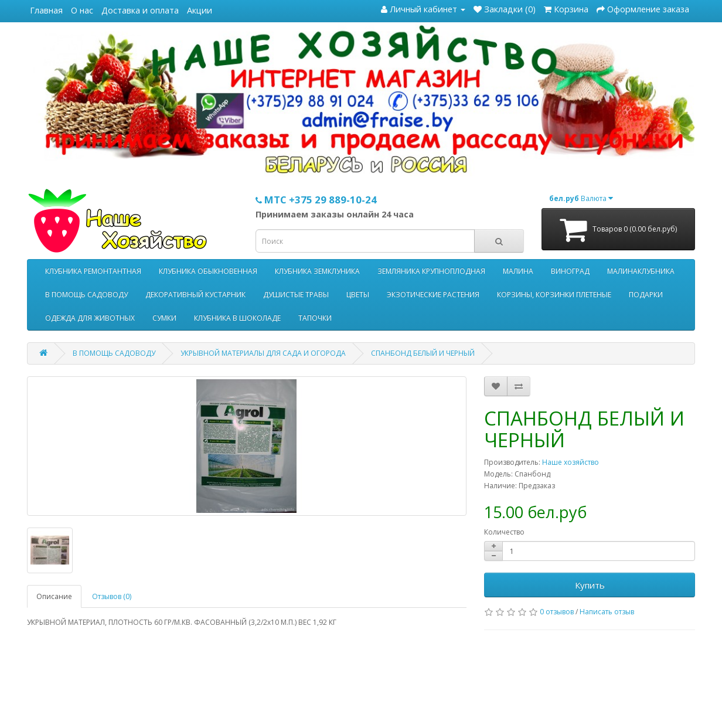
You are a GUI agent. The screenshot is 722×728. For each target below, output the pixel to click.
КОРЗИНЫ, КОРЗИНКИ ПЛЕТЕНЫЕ (554, 295)
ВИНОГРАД (570, 271)
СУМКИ (164, 318)
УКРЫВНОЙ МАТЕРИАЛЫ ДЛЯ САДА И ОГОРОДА (263, 353)
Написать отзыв (607, 612)
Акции (200, 10)
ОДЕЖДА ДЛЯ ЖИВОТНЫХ (90, 318)
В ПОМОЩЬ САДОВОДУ (86, 295)
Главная (46, 10)
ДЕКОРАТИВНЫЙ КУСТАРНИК (195, 295)
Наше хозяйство (571, 462)
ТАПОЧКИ (315, 318)
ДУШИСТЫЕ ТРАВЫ (296, 295)
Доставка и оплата (140, 10)
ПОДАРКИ (646, 295)
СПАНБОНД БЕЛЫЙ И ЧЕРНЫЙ (423, 353)
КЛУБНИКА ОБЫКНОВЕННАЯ (208, 271)
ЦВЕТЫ (358, 295)
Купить (590, 585)
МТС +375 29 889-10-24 (316, 200)
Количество (504, 532)
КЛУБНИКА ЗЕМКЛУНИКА (317, 271)
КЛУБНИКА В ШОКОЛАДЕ (237, 318)
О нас (82, 10)
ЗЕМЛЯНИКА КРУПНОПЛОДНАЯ (431, 271)
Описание (54, 596)
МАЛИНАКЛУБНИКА (641, 271)
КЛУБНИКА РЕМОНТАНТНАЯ (93, 271)
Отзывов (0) (112, 596)
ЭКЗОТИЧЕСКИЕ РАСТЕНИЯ (433, 295)
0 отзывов (557, 612)
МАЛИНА (518, 271)
